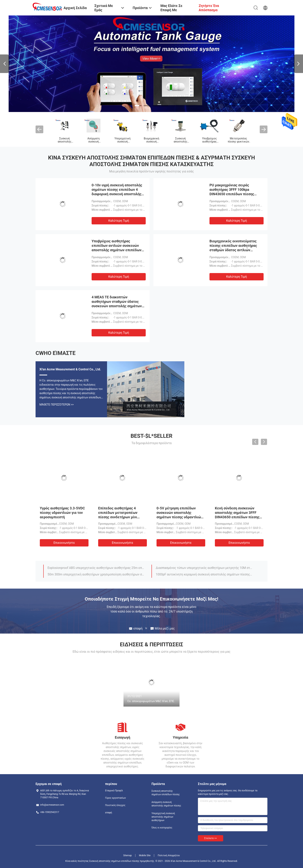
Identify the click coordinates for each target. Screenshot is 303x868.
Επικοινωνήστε (64, 543)
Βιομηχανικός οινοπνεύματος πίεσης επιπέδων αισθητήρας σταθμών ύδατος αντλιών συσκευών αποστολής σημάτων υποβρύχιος (235, 250)
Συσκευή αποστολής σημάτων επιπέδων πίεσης (166, 793)
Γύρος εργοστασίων (115, 798)
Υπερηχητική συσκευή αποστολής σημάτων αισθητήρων (163, 817)
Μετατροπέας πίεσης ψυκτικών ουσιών (239, 142)
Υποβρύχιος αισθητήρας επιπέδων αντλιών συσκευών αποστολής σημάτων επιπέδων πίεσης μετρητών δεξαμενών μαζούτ (117, 250)
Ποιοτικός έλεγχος (115, 805)
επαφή (109, 813)
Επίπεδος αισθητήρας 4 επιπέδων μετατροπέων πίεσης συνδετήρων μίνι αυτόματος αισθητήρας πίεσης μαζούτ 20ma (118, 517)
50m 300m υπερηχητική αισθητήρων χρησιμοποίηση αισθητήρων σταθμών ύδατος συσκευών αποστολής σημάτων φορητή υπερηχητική (96, 574)
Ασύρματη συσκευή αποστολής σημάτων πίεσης (166, 804)
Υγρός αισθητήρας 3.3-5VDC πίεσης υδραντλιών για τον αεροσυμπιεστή (62, 513)
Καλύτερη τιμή (119, 221)
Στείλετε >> (211, 838)
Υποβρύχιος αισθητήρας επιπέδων (209, 142)
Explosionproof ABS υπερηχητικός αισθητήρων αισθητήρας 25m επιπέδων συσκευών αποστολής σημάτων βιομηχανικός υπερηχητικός (96, 568)
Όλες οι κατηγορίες (162, 828)
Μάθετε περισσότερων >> (57, 405)
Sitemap (128, 855)
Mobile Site (145, 855)
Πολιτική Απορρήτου (169, 855)
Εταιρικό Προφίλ (114, 791)
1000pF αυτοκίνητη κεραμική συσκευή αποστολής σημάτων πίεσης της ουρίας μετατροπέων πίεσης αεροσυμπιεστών (204, 574)
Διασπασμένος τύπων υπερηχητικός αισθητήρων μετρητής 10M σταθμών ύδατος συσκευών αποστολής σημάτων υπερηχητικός (204, 568)
